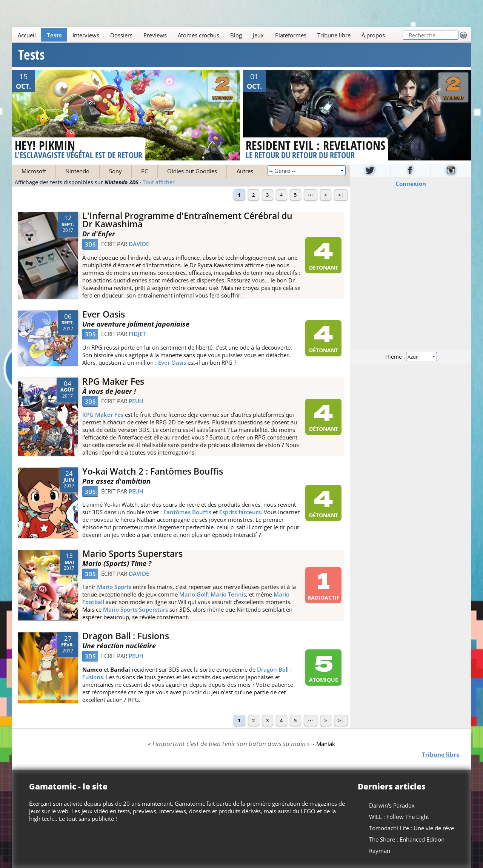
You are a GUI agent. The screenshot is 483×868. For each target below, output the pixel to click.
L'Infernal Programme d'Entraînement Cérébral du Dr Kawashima (187, 220)
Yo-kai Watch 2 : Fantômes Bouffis (153, 471)
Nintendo (77, 171)
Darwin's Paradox (392, 805)
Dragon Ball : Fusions (126, 636)
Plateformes (291, 35)
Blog (236, 35)
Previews (155, 35)
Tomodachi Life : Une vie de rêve (411, 828)
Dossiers (121, 35)
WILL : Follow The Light (399, 817)
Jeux (258, 35)
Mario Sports (114, 587)
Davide (139, 244)
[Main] (207, 35)
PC (145, 171)
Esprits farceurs (240, 512)
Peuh (136, 401)
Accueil (27, 35)
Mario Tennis (228, 594)
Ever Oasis (104, 314)
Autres (245, 171)
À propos (373, 35)
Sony (115, 171)
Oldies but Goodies (192, 171)
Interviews (86, 35)
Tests (54, 35)
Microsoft (34, 171)
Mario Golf (193, 594)
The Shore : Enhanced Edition (407, 839)
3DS (90, 244)
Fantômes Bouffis (187, 512)
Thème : (411, 356)
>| (341, 195)
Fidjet (137, 334)
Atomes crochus (198, 35)
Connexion (411, 183)
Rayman (380, 851)
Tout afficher (159, 182)
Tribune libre (334, 35)
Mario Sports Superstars (132, 554)
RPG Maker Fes (113, 382)
